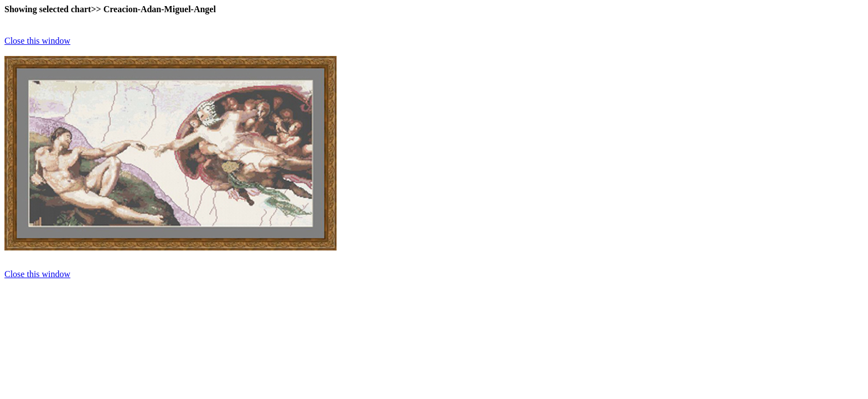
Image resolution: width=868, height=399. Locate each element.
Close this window (37, 41)
